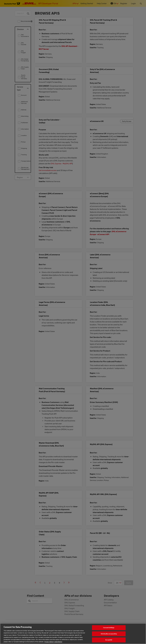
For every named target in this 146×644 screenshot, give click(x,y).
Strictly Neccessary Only (109, 634)
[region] (73, 634)
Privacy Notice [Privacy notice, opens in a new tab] (49, 642)
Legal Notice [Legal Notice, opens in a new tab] (58, 642)
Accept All (109, 640)
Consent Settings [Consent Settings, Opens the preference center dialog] (109, 628)
